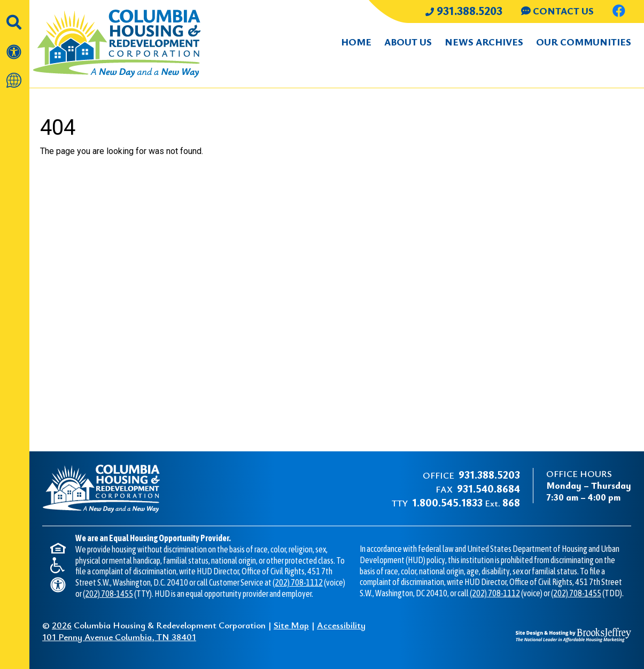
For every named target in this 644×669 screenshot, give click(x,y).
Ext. (466, 503)
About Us (408, 42)
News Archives (484, 42)
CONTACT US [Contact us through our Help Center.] (557, 11)
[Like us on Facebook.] (619, 12)
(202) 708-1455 (108, 594)
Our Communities (584, 42)
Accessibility (341, 625)
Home (356, 42)
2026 (62, 625)
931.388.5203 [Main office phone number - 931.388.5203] (464, 10)
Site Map (291, 625)
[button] (15, 17)
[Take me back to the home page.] (127, 44)
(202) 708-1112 (298, 582)
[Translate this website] (15, 75)
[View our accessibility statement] (15, 46)
